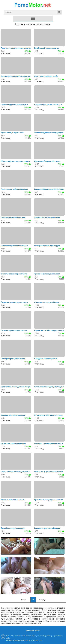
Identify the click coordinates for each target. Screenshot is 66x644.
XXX (40, 640)
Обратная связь (33, 630)
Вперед (42, 600)
